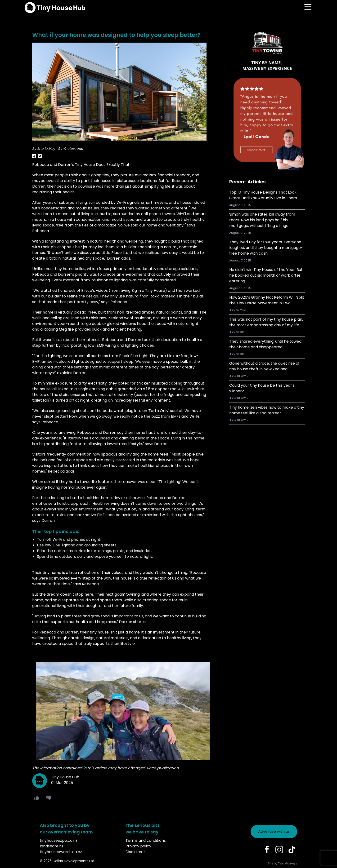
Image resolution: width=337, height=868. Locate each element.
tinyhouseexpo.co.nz (59, 840)
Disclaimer (135, 852)
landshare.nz (52, 846)
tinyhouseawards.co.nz (61, 852)
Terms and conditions (146, 840)
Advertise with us (274, 831)
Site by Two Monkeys (283, 863)
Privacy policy (138, 846)
